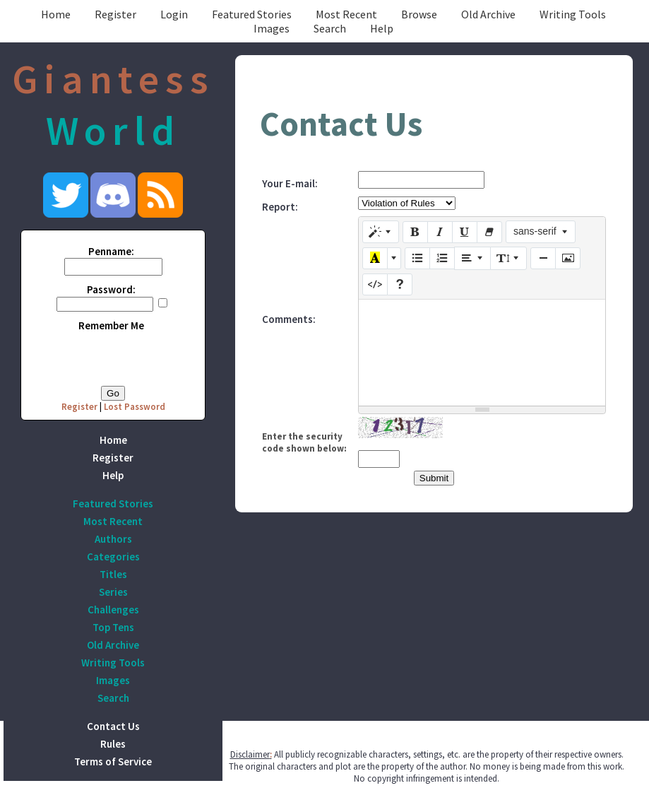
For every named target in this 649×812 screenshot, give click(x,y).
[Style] (381, 232)
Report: (280, 207)
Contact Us (113, 726)
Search (330, 28)
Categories (113, 557)
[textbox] (482, 353)
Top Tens (113, 627)
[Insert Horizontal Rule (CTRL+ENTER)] (543, 259)
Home (56, 14)
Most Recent (346, 14)
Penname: (111, 251)
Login (174, 14)
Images (272, 28)
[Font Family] (541, 232)
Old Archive (488, 14)
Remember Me (111, 325)
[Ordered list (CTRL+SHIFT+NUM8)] (442, 259)
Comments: (289, 319)
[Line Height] (508, 258)
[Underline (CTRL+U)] (465, 233)
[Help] (400, 285)
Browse (419, 14)
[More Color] (394, 259)
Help (382, 28)
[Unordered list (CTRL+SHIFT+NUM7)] (417, 259)
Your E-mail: (290, 183)
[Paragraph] (472, 258)
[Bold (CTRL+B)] (415, 233)
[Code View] (375, 285)
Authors (113, 539)
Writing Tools (573, 14)
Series (113, 592)
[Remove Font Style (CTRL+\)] (489, 233)
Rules (113, 744)
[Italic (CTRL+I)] (440, 233)
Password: (111, 289)
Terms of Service (113, 761)
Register (115, 14)
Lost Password (135, 407)
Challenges (113, 610)
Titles (113, 574)
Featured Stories (252, 14)
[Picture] (568, 259)
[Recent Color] (375, 259)
